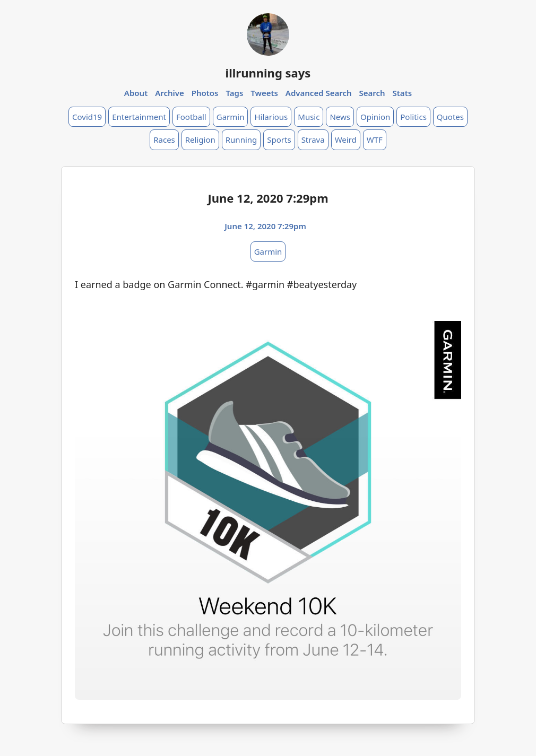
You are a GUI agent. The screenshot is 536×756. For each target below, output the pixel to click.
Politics (413, 117)
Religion (200, 140)
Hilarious (271, 117)
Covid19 (87, 117)
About (136, 93)
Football (191, 117)
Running (241, 140)
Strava (313, 140)
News (340, 117)
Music (309, 117)
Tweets (264, 93)
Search (372, 93)
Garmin (231, 117)
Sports (279, 140)
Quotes (450, 117)
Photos (205, 93)
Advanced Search (319, 93)
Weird (346, 140)
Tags (234, 93)
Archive (170, 93)
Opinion (375, 117)
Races (164, 140)
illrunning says (268, 73)
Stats (403, 93)
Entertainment (139, 117)
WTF (375, 140)
